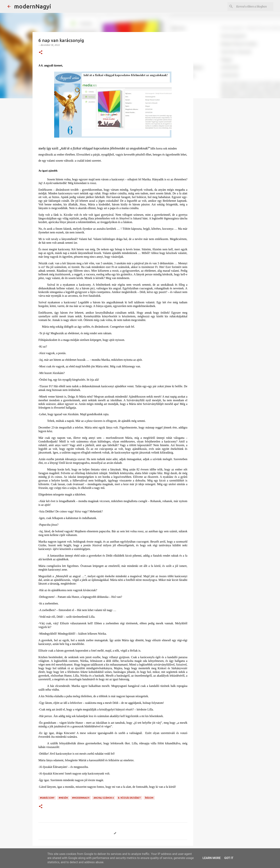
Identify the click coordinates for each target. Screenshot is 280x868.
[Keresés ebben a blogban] (254, 6)
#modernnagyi (81, 798)
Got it (229, 858)
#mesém (63, 798)
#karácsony (47, 798)
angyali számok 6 (104, 798)
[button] (41, 53)
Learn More (212, 858)
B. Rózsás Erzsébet (129, 798)
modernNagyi (33, 6)
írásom (149, 798)
